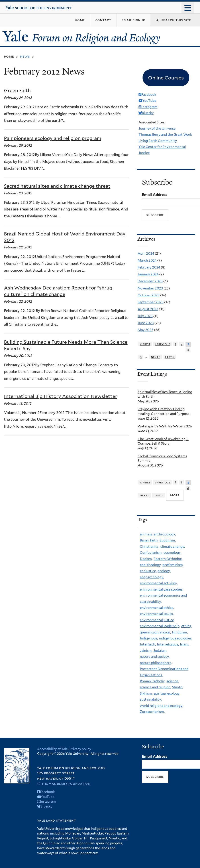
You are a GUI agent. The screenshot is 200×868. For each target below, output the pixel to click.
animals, (146, 534)
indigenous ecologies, (176, 638)
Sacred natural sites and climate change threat (57, 186)
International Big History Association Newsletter (61, 396)
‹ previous (162, 344)
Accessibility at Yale (52, 749)
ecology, (164, 571)
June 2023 (146, 323)
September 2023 (151, 302)
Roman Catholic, (153, 681)
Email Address (155, 195)
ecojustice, (148, 571)
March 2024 (147, 260)
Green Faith (17, 91)
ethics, (186, 626)
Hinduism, (180, 632)
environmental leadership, (160, 626)
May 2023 (145, 330)
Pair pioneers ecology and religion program (53, 138)
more (175, 495)
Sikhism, (146, 693)
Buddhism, (168, 540)
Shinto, (178, 687)
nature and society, (155, 657)
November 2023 (150, 288)
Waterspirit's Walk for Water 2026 (165, 426)
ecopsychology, (152, 577)
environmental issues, (157, 614)
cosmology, (172, 553)
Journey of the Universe (157, 129)
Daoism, (146, 559)
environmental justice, (157, 620)
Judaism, (160, 651)
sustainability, (151, 699)
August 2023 (148, 309)
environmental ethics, (157, 608)
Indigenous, (149, 638)
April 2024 (146, 254)
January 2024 (148, 274)
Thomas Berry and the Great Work (165, 135)
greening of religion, (155, 632)
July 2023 (145, 316)
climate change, (173, 547)
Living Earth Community (158, 141)
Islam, (185, 644)
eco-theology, (151, 565)
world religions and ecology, (161, 706)
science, (173, 681)
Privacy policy (80, 749)
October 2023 (149, 295)
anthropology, (165, 534)
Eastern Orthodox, (168, 559)
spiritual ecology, (167, 693)
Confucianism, (151, 553)
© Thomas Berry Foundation (64, 784)
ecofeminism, (173, 565)
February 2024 (149, 267)
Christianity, (150, 547)
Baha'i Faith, (149, 540)
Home (9, 56)
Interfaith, (148, 644)
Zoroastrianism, (152, 712)
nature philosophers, (156, 663)
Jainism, (146, 651)
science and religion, (155, 687)
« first (145, 344)
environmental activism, (159, 583)
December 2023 (150, 281)
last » (170, 357)
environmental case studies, (161, 589)
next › (156, 357)
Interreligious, (168, 644)
